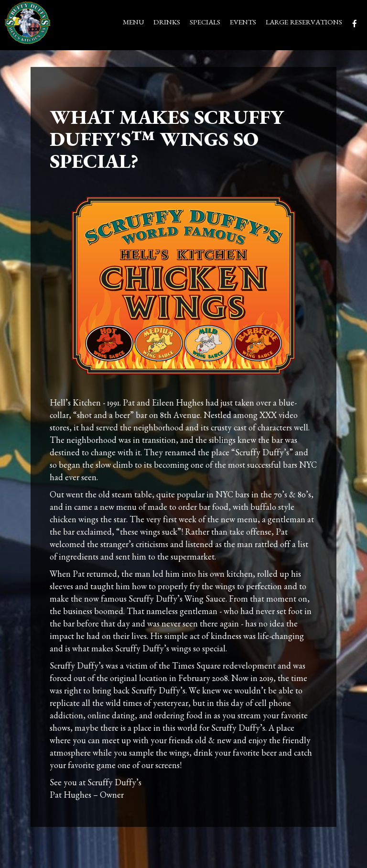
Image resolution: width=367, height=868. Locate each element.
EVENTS (243, 24)
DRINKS (167, 24)
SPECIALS (205, 24)
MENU (133, 24)
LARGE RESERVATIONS (304, 24)
